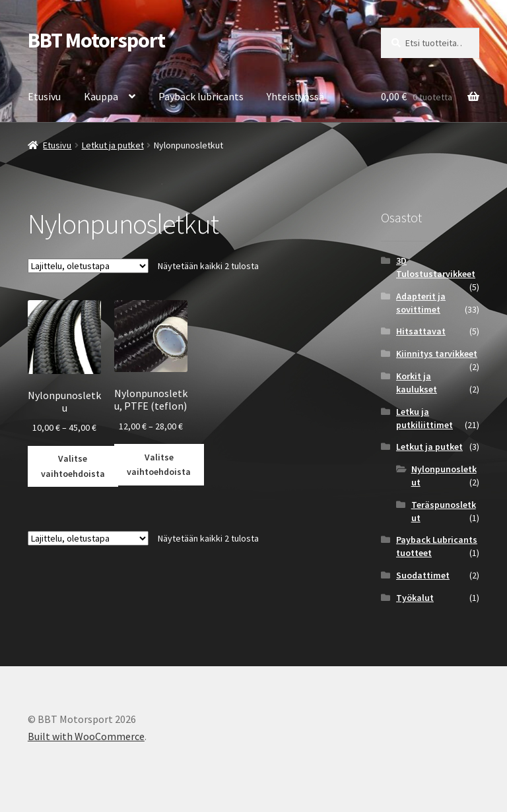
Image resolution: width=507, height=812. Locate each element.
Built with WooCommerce (86, 736)
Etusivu (44, 96)
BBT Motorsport (96, 40)
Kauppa (101, 96)
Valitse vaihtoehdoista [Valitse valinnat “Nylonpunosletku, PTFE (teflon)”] (159, 465)
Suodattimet (423, 575)
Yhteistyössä (295, 96)
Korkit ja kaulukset (417, 383)
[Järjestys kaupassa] (88, 266)
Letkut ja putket (113, 145)
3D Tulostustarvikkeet (436, 267)
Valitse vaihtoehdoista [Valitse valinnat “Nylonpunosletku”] (73, 466)
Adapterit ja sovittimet (421, 303)
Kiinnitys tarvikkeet (437, 354)
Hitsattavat (421, 331)
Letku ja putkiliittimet (424, 418)
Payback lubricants (201, 96)
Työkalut (415, 598)
